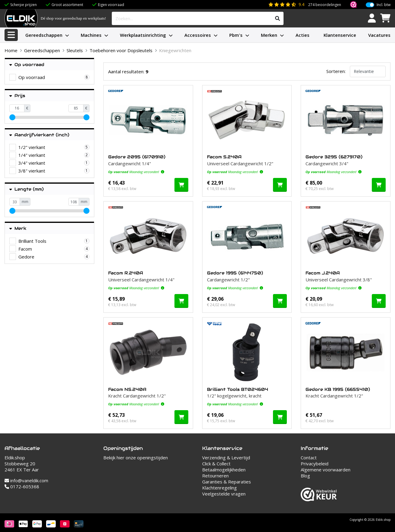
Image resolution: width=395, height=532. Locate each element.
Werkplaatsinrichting (143, 35)
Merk (18, 228)
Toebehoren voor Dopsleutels (121, 50)
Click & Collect (216, 464)
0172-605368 (22, 486)
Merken (269, 35)
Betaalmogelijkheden (224, 470)
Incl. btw (384, 5)
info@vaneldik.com (26, 480)
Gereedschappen (44, 35)
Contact (309, 458)
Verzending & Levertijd (226, 458)
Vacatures (379, 35)
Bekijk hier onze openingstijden (136, 458)
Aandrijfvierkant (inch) (39, 135)
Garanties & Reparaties (227, 482)
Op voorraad (27, 65)
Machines (91, 35)
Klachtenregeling (219, 488)
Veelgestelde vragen (224, 494)
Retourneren (215, 476)
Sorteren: (336, 71)
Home (11, 50)
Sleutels (75, 50)
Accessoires (198, 35)
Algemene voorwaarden (326, 470)
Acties (303, 35)
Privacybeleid (315, 464)
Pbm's (236, 35)
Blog (305, 476)
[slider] (12, 117)
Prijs (17, 96)
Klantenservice (340, 35)
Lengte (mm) (27, 189)
